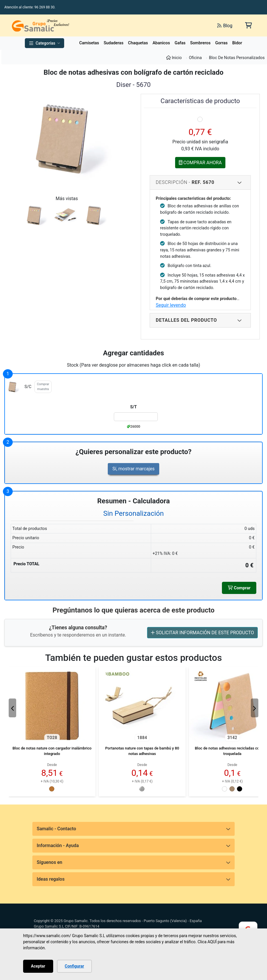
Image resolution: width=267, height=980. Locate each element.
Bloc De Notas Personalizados (237, 58)
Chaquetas (138, 43)
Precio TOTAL (26, 564)
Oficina (195, 58)
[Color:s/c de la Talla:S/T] (136, 417)
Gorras (221, 43)
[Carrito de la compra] (248, 25)
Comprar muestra (43, 387)
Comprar (238, 588)
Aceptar (38, 966)
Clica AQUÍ (207, 942)
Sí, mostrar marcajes (133, 469)
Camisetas (89, 43)
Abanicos (161, 43)
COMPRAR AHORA (200, 162)
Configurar (74, 966)
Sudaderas (114, 43)
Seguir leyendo (171, 305)
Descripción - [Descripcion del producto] (199, 182)
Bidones (240, 43)
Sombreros (200, 43)
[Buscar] (148, 25)
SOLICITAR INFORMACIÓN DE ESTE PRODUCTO (202, 633)
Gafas (180, 43)
